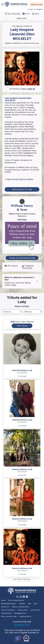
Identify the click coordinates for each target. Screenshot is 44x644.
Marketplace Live (20, 613)
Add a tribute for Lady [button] (22, 189)
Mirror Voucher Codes (9, 616)
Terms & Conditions (8, 610)
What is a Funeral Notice (20, 607)
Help (29, 604)
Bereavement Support (9, 604)
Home (3, 600)
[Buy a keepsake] (12, 14)
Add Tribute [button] (22, 326)
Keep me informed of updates (19, 179)
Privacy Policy (23, 610)
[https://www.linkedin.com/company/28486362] (27, 597)
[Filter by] (32, 312)
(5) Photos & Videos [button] (22, 89)
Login (30, 9)
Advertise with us (25, 616)
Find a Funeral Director (16, 600)
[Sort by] (12, 312)
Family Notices (6, 613)
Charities (22, 604)
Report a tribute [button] (22, 306)
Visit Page (22, 220)
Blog (35, 604)
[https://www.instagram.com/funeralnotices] (21, 597)
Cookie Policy (35, 610)
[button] (37, 4)
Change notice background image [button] (22, 258)
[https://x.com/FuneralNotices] (17, 597)
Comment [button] (22, 376)
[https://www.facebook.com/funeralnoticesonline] (24, 597)
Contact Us (5, 607)
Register (39, 9)
